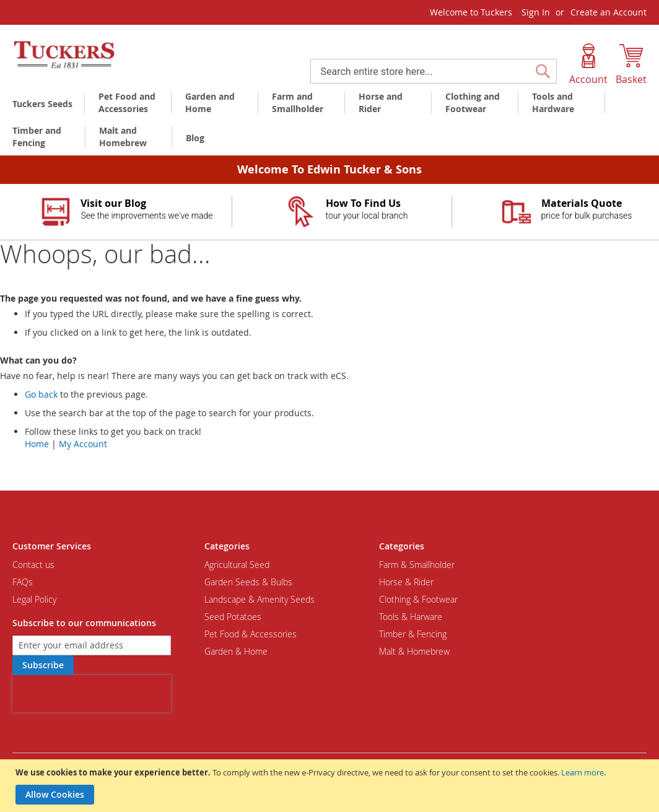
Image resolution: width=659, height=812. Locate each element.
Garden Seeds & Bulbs (248, 582)
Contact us (33, 565)
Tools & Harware (411, 617)
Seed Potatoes (233, 617)
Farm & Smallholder (417, 565)
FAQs (23, 582)
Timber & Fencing (413, 634)
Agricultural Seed (237, 565)
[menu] (329, 121)
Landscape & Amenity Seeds (260, 599)
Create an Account (609, 12)
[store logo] (65, 55)
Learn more (583, 772)
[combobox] (434, 71)
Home (37, 444)
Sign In (536, 12)
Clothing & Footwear (418, 599)
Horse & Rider (406, 582)
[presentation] (92, 694)
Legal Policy (34, 599)
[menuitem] (45, 104)
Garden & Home (236, 651)
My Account (83, 444)
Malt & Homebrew (414, 651)
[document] (331, 786)
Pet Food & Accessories (251, 634)
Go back (41, 394)
